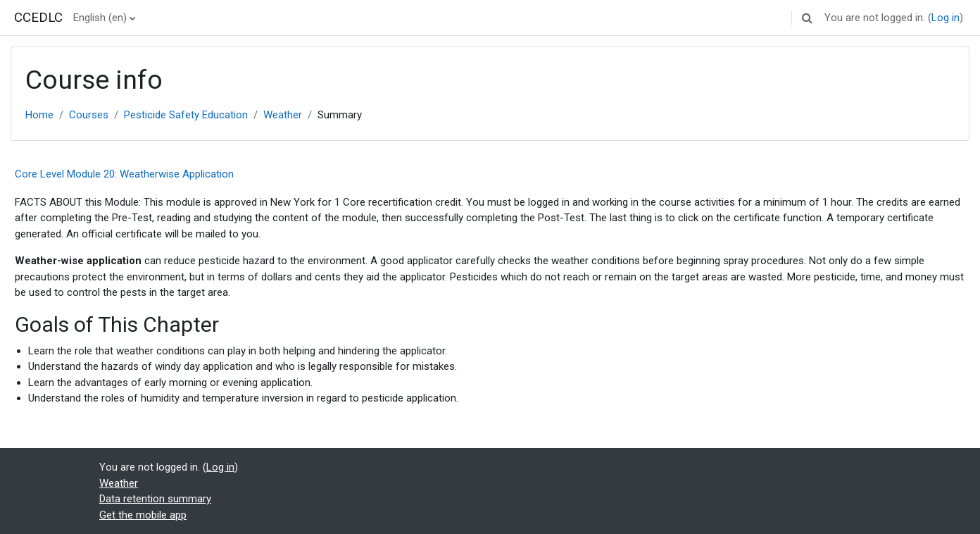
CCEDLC (38, 18)
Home (39, 115)
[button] (807, 18)
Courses (89, 115)
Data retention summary (155, 499)
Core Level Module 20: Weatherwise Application (124, 174)
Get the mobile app (143, 515)
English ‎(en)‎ (100, 18)
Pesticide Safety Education (186, 115)
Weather (283, 115)
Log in (946, 18)
